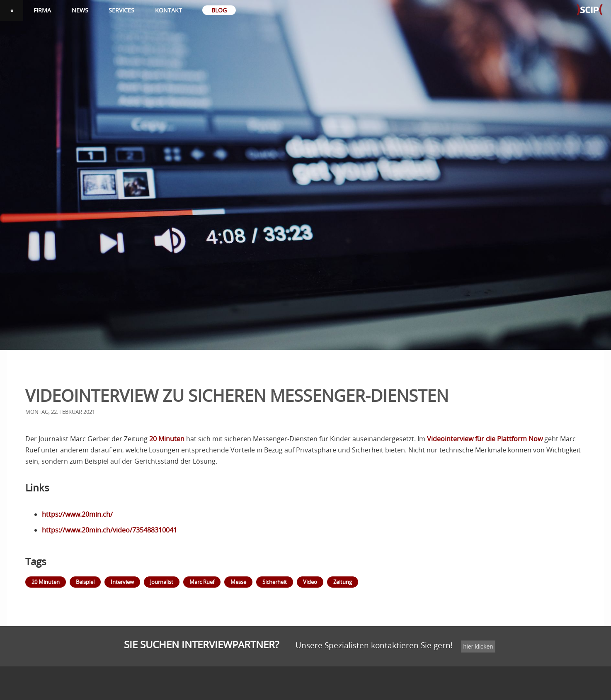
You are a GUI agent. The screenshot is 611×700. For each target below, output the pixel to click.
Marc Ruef (202, 582)
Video (310, 582)
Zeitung (343, 582)
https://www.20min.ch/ (77, 514)
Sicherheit (275, 582)
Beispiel (85, 582)
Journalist (162, 582)
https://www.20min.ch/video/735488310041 (109, 530)
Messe (238, 582)
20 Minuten (167, 439)
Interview (122, 582)
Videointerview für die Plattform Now (485, 439)
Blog (219, 10)
